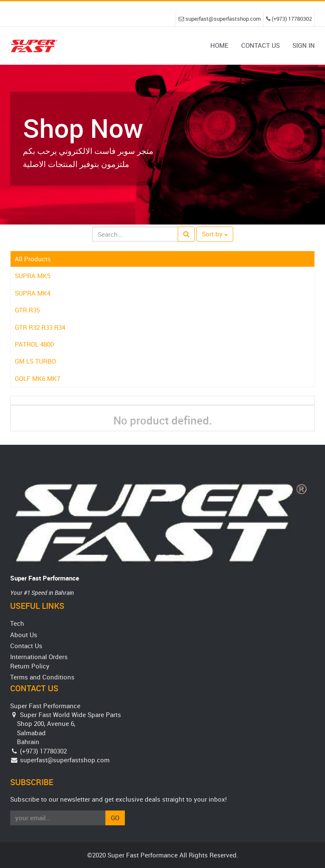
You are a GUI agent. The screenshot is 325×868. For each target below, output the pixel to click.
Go (115, 818)
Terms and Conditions (42, 677)
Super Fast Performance (45, 578)
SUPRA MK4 (33, 293)
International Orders (39, 657)
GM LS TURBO (35, 361)
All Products (33, 259)
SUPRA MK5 (33, 276)
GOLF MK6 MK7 (37, 378)
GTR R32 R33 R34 (40, 327)
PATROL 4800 (34, 344)
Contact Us (26, 646)
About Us (24, 635)
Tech (17, 623)
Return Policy (30, 666)
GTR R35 (27, 310)
